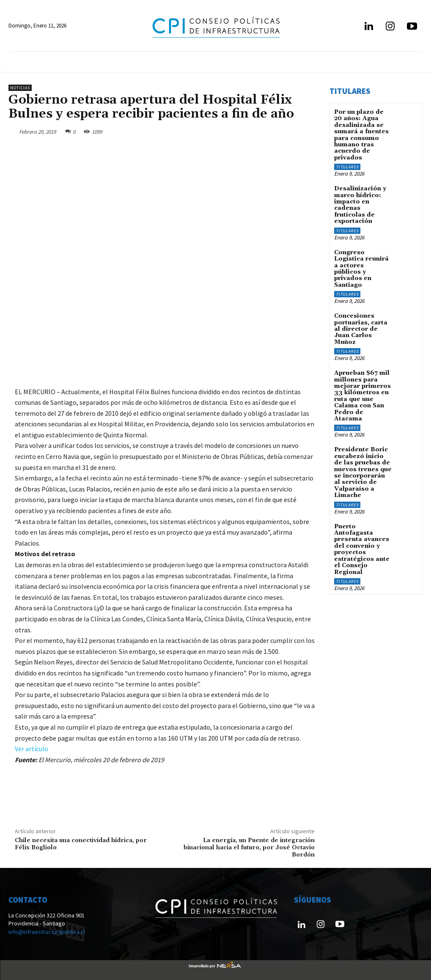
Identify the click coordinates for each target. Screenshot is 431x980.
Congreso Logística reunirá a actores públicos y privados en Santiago (361, 268)
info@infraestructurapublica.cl (47, 932)
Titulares (347, 167)
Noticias (20, 88)
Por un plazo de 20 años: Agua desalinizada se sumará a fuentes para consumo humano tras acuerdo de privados (361, 135)
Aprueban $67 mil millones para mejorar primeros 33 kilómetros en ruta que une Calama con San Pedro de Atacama (362, 396)
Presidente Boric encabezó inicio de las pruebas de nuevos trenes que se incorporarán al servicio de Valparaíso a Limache (363, 472)
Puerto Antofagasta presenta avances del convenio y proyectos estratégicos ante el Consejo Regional (362, 549)
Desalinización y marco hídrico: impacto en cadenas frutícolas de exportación (360, 205)
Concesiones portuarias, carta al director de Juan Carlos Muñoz (361, 329)
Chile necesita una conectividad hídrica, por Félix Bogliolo (81, 844)
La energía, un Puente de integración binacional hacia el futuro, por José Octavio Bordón (249, 848)
